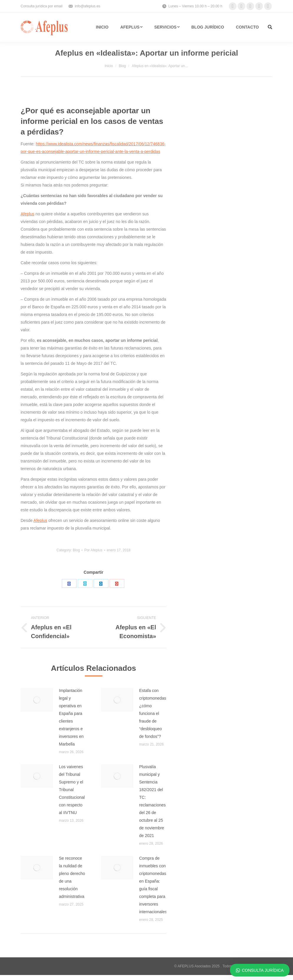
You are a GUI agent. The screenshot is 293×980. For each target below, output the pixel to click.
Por (93, 550)
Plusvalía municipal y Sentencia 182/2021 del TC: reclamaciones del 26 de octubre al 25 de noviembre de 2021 (153, 801)
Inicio (109, 66)
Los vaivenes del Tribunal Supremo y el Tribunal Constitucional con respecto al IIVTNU (72, 790)
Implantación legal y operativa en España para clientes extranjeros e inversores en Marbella (71, 717)
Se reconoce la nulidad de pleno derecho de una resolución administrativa (72, 877)
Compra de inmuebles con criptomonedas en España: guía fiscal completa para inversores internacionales (153, 885)
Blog (122, 66)
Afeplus (28, 214)
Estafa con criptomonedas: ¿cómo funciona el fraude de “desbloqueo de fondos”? (153, 713)
